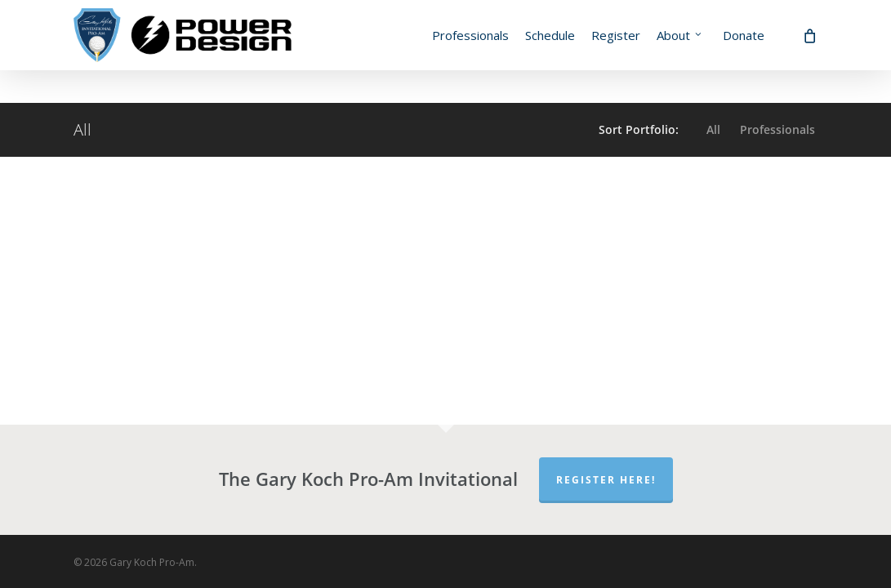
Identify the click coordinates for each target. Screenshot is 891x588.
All (713, 130)
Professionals (777, 130)
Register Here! (606, 480)
